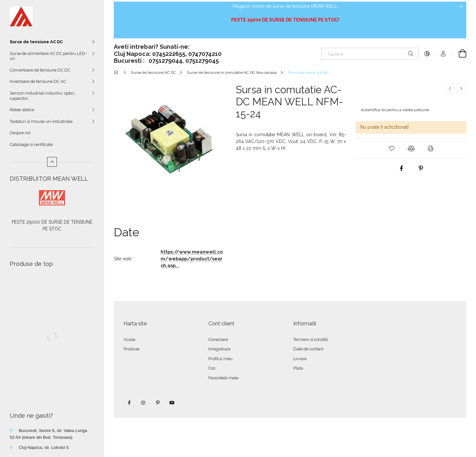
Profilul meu (220, 359)
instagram (143, 403)
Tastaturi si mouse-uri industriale (41, 121)
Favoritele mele (223, 378)
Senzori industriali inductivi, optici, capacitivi (43, 96)
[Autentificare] (443, 54)
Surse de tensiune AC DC (36, 42)
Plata (298, 368)
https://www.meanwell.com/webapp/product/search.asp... (192, 259)
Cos (212, 368)
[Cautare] (370, 54)
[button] (391, 149)
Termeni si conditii (311, 339)
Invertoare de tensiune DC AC (38, 81)
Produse (132, 349)
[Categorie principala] (117, 72)
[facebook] (401, 168)
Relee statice (22, 110)
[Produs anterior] (450, 89)
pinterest (158, 403)
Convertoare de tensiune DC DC (40, 70)
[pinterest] (421, 168)
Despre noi (20, 133)
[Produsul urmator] (461, 89)
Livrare (300, 359)
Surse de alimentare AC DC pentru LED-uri (48, 56)
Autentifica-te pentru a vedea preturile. (396, 110)
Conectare (218, 339)
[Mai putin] (52, 162)
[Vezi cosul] (459, 54)
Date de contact (308, 349)
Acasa (129, 339)
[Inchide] (461, 7)
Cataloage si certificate (31, 144)
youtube (172, 403)
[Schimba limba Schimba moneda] (427, 54)
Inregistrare (219, 349)
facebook (129, 403)
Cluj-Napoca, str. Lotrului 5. (44, 447)
